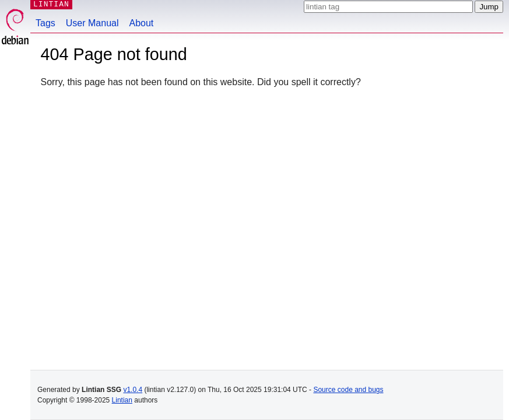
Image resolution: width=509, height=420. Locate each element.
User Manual (92, 23)
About (142, 23)
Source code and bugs (348, 390)
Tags (45, 23)
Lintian (122, 400)
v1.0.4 (133, 390)
